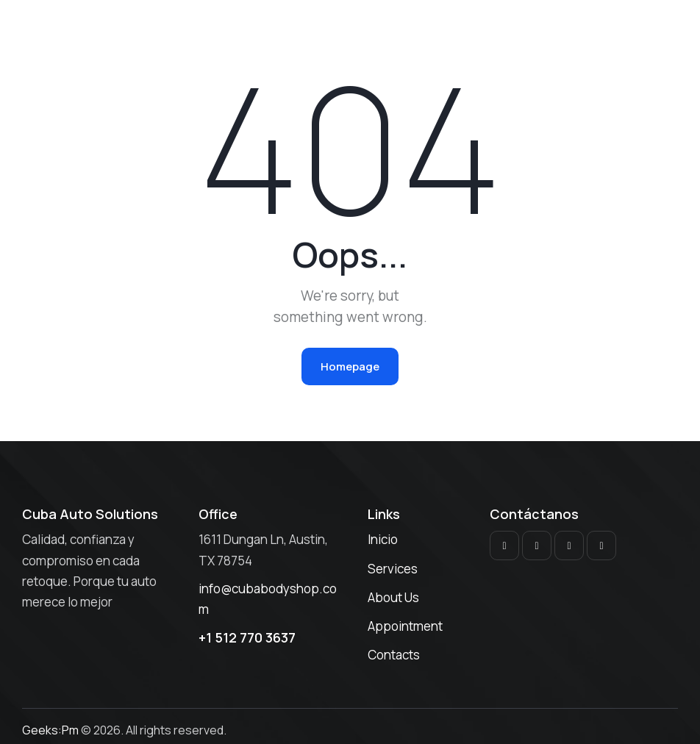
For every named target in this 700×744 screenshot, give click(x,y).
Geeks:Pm (50, 730)
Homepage (350, 366)
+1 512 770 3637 (247, 637)
